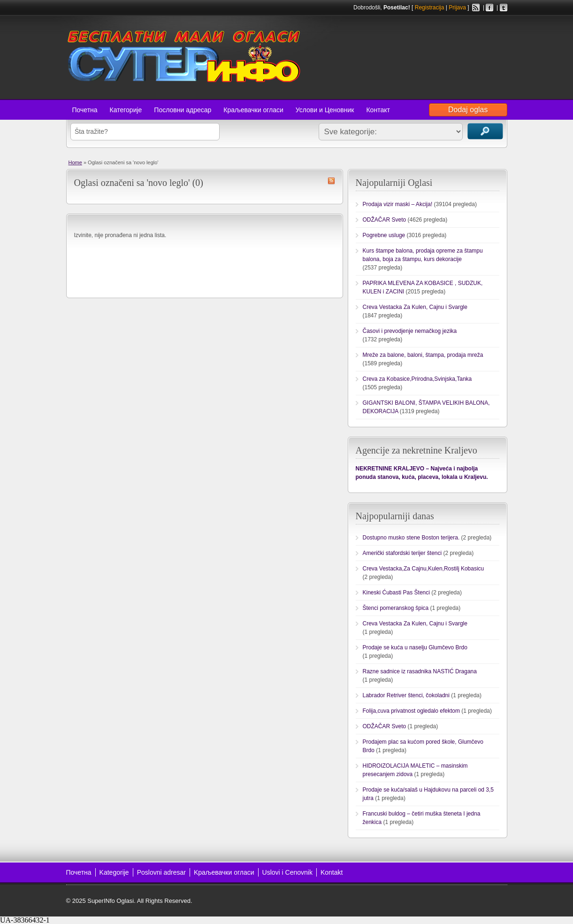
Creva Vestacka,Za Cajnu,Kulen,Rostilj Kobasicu (424, 569)
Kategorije (114, 872)
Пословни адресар (183, 110)
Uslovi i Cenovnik (287, 872)
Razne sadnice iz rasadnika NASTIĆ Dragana (420, 671)
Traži (485, 131)
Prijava (457, 8)
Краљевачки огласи (253, 110)
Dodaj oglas (468, 110)
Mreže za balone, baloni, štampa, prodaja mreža (423, 355)
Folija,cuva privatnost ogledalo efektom (411, 711)
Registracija (430, 8)
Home (75, 162)
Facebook (489, 8)
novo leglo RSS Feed (331, 181)
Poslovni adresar (161, 872)
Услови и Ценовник (325, 110)
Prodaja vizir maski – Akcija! (398, 204)
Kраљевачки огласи (224, 872)
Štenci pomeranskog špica (396, 608)
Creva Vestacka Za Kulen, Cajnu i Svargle (415, 307)
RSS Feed (476, 8)
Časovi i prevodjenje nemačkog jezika (410, 331)
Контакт (378, 110)
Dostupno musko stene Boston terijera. (411, 538)
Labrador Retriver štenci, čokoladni (406, 695)
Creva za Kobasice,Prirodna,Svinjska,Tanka (417, 379)
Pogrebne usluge (384, 235)
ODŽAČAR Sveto (385, 220)
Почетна (85, 110)
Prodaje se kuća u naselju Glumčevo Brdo (415, 647)
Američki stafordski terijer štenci (402, 553)
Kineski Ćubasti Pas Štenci (396, 593)
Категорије (126, 110)
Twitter (504, 8)
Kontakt (332, 872)
